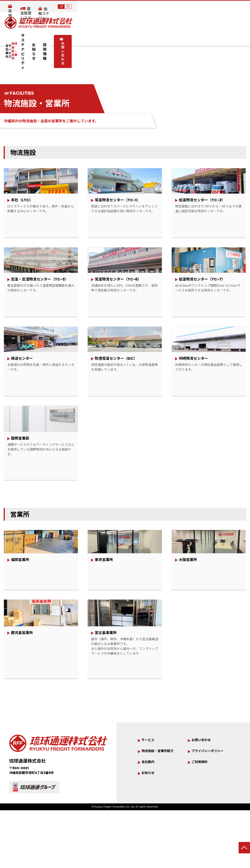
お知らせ (152, 38)
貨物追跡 (149, 7)
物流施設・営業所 (91, 38)
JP (234, 7)
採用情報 (171, 38)
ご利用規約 (202, 821)
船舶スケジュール (210, 7)
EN (241, 7)
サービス (61, 38)
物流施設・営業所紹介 (162, 809)
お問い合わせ (203, 38)
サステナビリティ (127, 38)
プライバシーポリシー (212, 809)
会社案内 (37, 38)
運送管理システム (176, 7)
